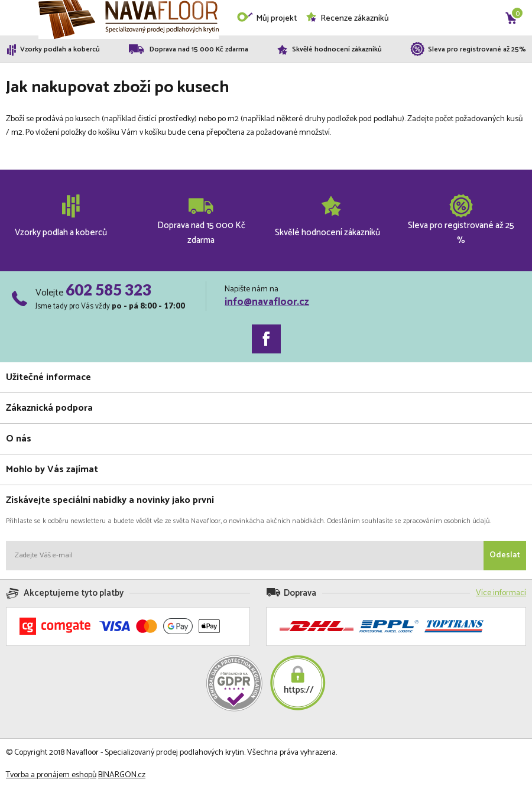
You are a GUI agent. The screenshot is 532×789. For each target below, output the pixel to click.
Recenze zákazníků (347, 19)
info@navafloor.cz (267, 302)
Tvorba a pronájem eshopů (51, 775)
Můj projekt (267, 19)
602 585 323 (108, 290)
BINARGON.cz (122, 775)
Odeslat (505, 555)
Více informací (501, 593)
